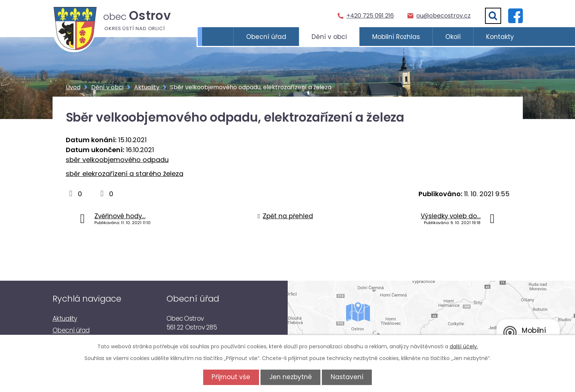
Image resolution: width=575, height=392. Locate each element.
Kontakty (500, 37)
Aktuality (147, 87)
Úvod (218, 37)
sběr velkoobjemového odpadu (117, 160)
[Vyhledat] (493, 16)
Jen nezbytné (291, 377)
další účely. (464, 346)
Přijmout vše (230, 377)
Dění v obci (329, 37)
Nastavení (348, 377)
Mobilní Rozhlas (396, 37)
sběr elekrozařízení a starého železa (125, 174)
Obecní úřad (266, 37)
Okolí (453, 37)
